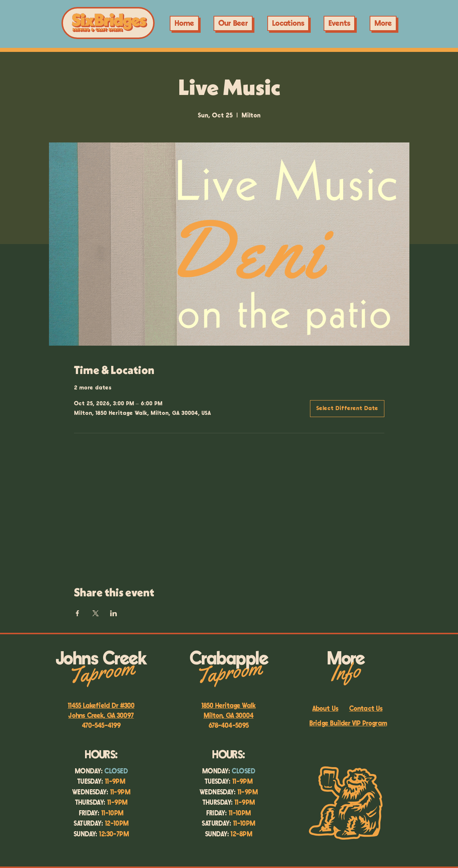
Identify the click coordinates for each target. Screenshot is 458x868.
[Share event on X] (96, 613)
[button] (339, 23)
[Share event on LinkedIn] (114, 613)
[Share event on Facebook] (77, 613)
